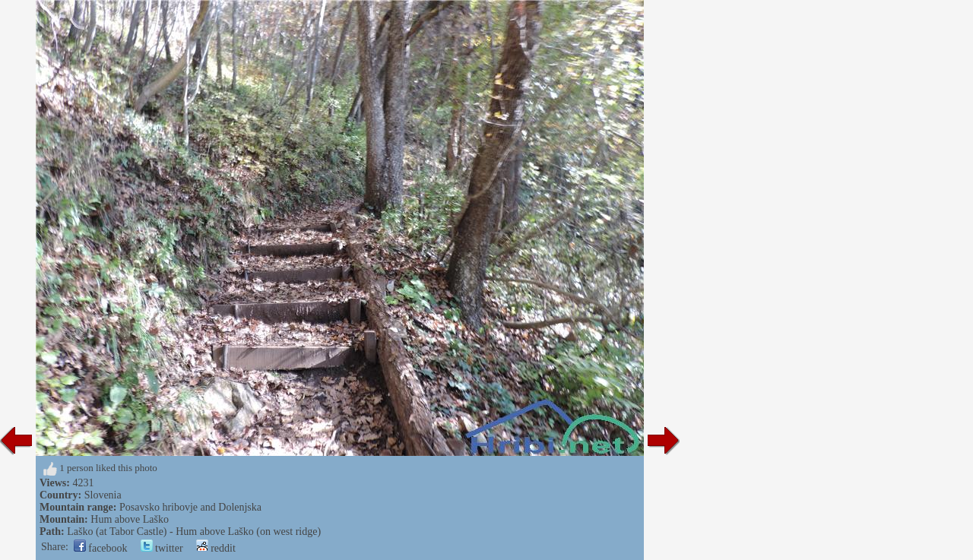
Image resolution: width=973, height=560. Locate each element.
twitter (162, 548)
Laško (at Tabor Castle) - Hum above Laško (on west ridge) (194, 532)
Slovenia (103, 495)
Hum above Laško (130, 519)
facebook (101, 548)
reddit (216, 548)
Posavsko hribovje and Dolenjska (190, 507)
